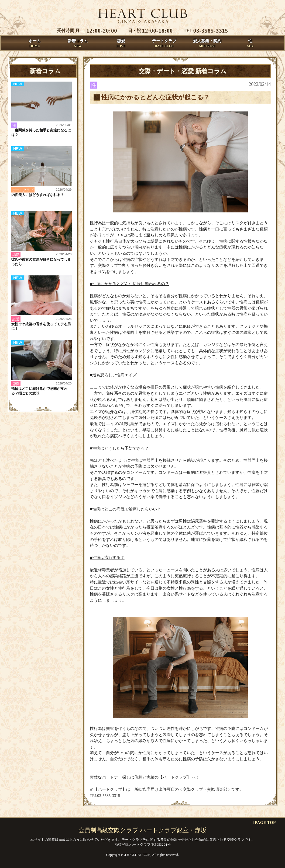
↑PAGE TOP (264, 822)
